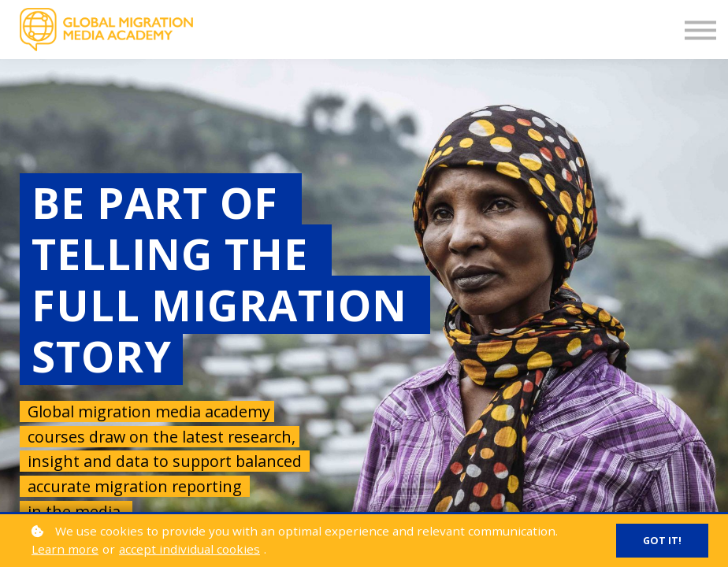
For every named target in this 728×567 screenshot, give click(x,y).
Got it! (662, 541)
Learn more (65, 549)
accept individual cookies (189, 549)
